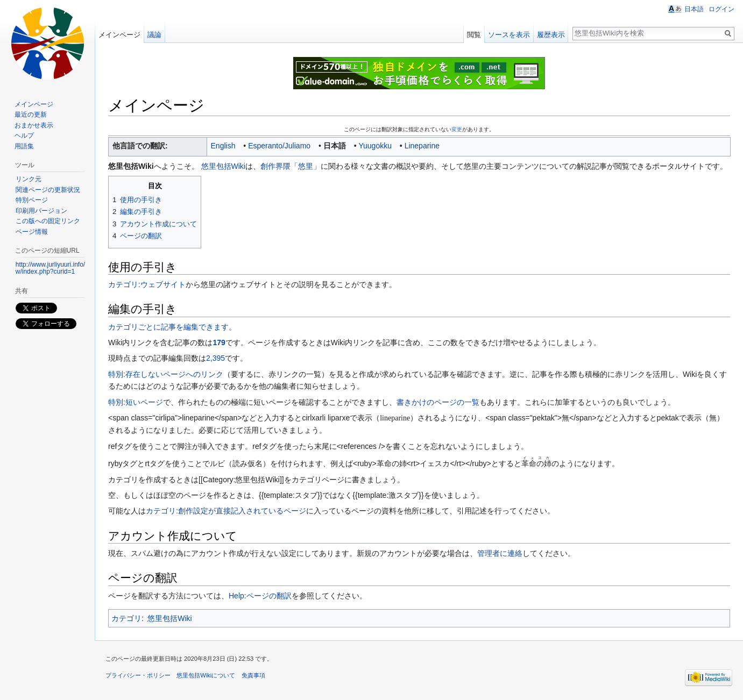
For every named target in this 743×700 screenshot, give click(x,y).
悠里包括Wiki (223, 166)
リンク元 (29, 179)
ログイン (721, 9)
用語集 (24, 146)
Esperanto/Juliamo (279, 146)
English (223, 146)
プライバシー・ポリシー (138, 675)
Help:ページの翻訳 (260, 596)
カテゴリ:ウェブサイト (147, 284)
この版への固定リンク (48, 221)
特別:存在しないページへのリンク (166, 374)
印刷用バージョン (41, 211)
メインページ (119, 35)
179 (219, 342)
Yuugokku (375, 146)
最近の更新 (31, 115)
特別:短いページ (136, 402)
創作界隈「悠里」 (291, 166)
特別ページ (32, 200)
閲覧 (474, 35)
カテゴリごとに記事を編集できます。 (172, 327)
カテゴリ (126, 618)
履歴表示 (551, 35)
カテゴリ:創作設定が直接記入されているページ (226, 511)
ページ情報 (32, 232)
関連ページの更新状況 (48, 190)
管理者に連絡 (500, 553)
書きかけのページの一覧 (438, 402)
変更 (457, 129)
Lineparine (422, 146)
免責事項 (253, 675)
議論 (154, 35)
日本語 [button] (694, 9)
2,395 (215, 358)
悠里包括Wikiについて (206, 675)
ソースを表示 (509, 35)
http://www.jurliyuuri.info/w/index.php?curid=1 (50, 268)
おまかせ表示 (34, 125)
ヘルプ (24, 135)
